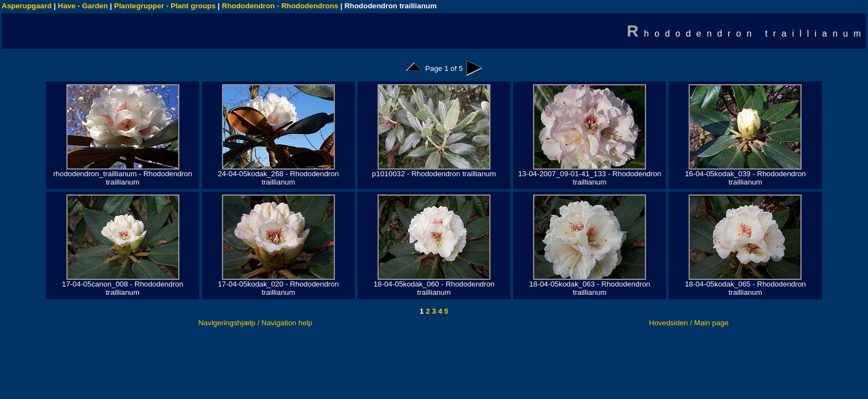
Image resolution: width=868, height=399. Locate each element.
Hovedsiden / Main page (689, 323)
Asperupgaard (27, 6)
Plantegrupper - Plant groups (165, 6)
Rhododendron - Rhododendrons (280, 6)
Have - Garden (83, 6)
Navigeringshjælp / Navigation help (255, 323)
